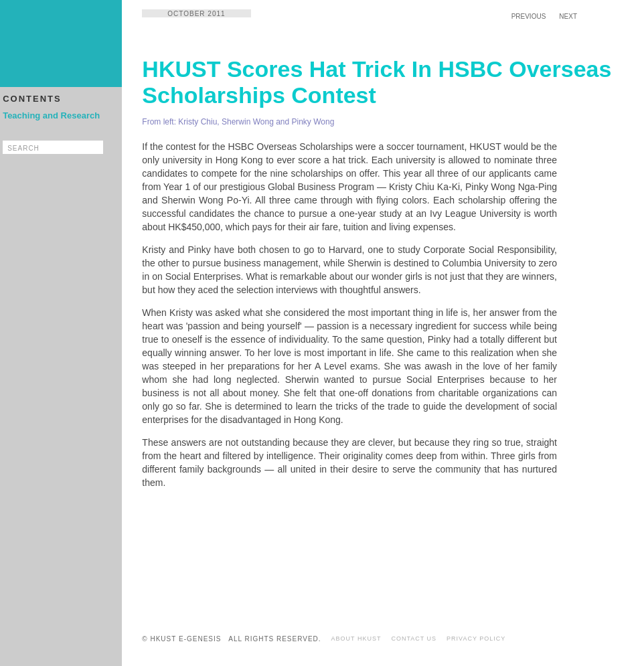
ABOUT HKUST (356, 639)
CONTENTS (32, 99)
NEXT (568, 16)
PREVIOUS (529, 16)
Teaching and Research (51, 115)
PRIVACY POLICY (476, 639)
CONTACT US (414, 639)
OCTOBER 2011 (196, 14)
